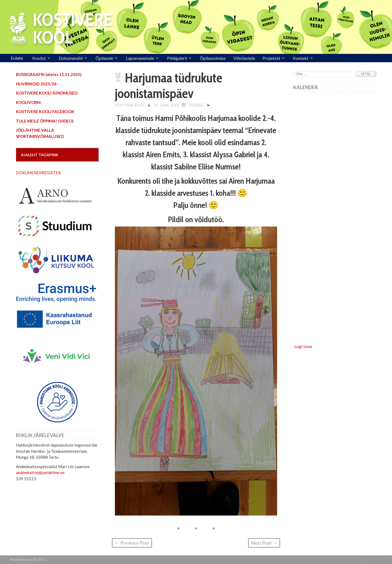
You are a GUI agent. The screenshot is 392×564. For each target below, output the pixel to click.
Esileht (17, 58)
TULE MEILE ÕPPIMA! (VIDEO (44, 121)
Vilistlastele (244, 58)
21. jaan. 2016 (166, 105)
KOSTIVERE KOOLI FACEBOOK (45, 112)
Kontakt (301, 58)
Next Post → (264, 543)
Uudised (196, 105)
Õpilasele (104, 58)
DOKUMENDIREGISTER (38, 173)
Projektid (271, 58)
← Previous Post (132, 543)
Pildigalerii (177, 58)
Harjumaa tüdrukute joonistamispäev (169, 86)
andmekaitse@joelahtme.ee (40, 472)
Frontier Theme (369, 559)
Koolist (39, 58)
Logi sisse (303, 346)
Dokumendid (71, 58)
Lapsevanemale (140, 58)
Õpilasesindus (213, 58)
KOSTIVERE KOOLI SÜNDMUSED (47, 93)
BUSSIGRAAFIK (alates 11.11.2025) (49, 74)
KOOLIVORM (28, 102)
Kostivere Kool (130, 105)
